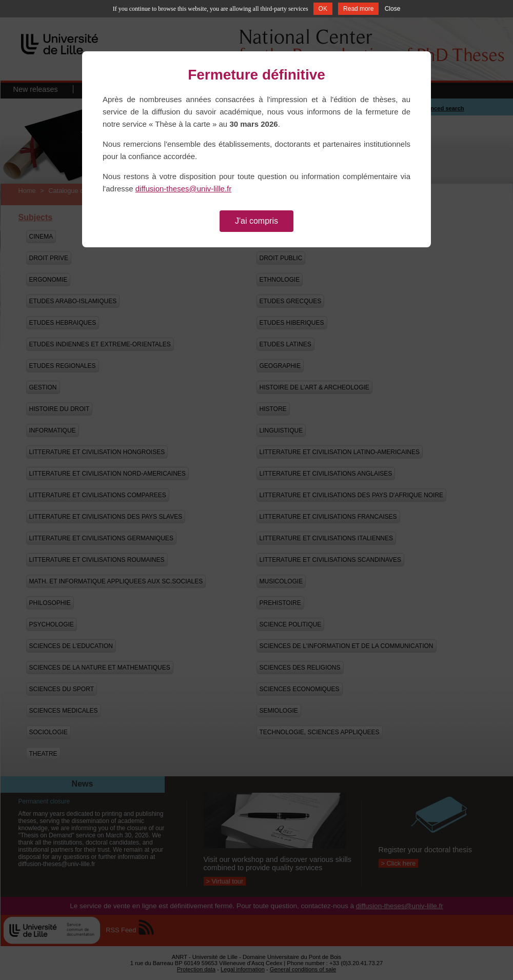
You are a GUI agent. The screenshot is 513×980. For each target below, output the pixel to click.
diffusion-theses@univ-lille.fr (184, 189)
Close (393, 9)
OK (323, 9)
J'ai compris (256, 221)
